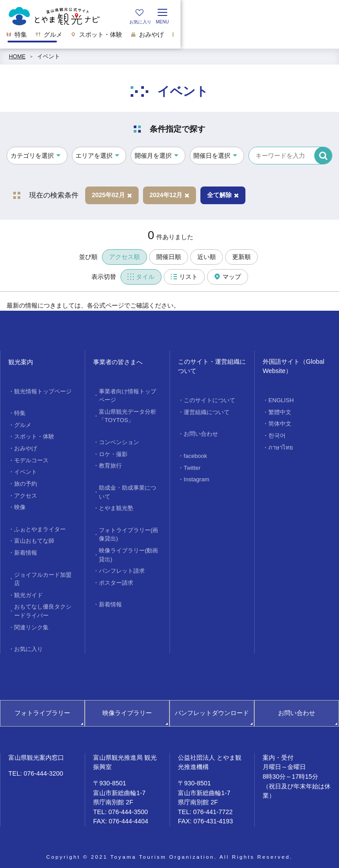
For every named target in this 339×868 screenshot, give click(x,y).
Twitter (192, 466)
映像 (20, 504)
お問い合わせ (201, 433)
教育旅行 (110, 464)
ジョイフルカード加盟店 (43, 574)
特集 (20, 413)
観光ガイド (28, 590)
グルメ (23, 424)
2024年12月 (170, 195)
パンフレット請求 (122, 566)
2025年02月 (112, 195)
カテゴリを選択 (32, 156)
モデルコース (31, 458)
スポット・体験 (34, 435)
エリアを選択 (94, 156)
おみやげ (26, 447)
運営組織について (207, 411)
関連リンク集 (31, 621)
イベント (49, 57)
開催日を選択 (212, 156)
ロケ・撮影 (113, 452)
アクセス (26, 493)
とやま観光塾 (116, 505)
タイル (141, 277)
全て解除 (223, 195)
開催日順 (169, 257)
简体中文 (280, 423)
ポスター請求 (116, 578)
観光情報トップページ (43, 391)
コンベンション (119, 441)
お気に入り (28, 643)
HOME (17, 57)
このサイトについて (209, 400)
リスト (184, 277)
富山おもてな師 (34, 537)
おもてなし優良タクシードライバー (43, 606)
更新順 (241, 257)
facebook (195, 455)
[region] (169, 37)
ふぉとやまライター (40, 526)
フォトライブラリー (42, 707)
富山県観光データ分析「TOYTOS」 (128, 415)
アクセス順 (124, 257)
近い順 (207, 257)
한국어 (277, 434)
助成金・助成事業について (128, 489)
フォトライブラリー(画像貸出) (128, 531)
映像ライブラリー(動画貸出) (128, 550)
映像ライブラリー (127, 707)
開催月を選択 (153, 156)
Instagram (196, 478)
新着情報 (26, 548)
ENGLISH (281, 400)
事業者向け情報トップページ (128, 395)
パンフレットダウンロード (212, 707)
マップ (228, 277)
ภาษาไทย (280, 446)
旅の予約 (26, 481)
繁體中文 (280, 411)
